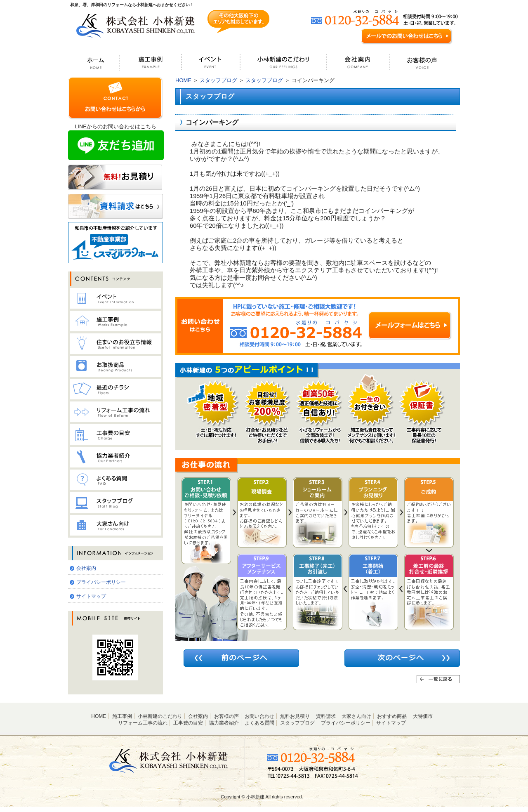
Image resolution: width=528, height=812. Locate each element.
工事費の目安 (188, 723)
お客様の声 (226, 716)
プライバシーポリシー (101, 582)
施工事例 (122, 716)
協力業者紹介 (224, 723)
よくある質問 (259, 723)
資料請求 (326, 716)
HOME (183, 80)
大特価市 (423, 716)
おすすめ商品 (392, 716)
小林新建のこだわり (160, 716)
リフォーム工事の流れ (143, 723)
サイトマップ (91, 596)
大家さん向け (356, 716)
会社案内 (86, 568)
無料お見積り (295, 716)
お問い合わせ (259, 716)
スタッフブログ (218, 80)
